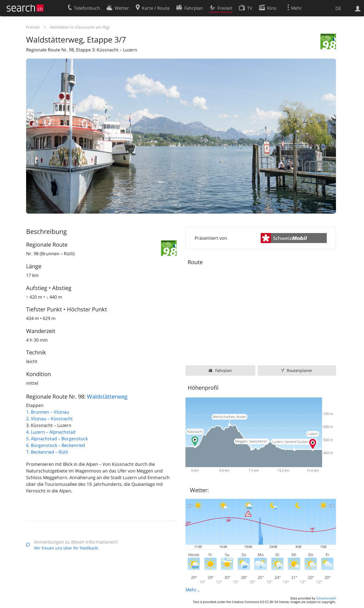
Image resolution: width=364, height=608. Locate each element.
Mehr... (193, 590)
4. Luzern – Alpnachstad (51, 432)
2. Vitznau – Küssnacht (49, 419)
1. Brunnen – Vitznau (48, 412)
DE (338, 8)
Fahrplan (224, 370)
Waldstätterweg (107, 396)
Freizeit (33, 27)
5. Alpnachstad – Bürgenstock (57, 439)
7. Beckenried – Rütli (47, 452)
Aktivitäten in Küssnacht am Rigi (80, 27)
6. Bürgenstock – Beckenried (56, 445)
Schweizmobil (326, 598)
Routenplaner (300, 370)
